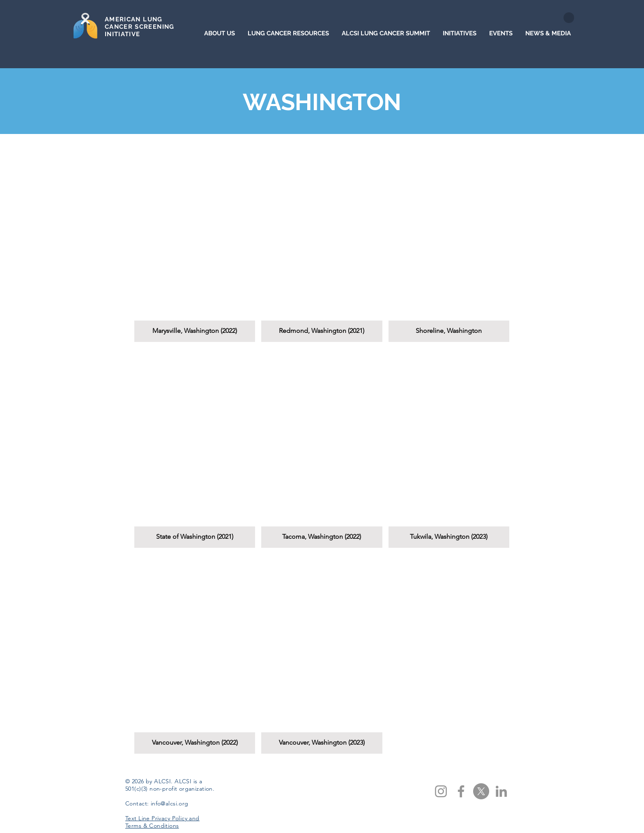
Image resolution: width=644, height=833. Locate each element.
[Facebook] (461, 791)
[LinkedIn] (501, 791)
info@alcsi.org (170, 803)
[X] (481, 791)
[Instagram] (441, 791)
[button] (195, 242)
